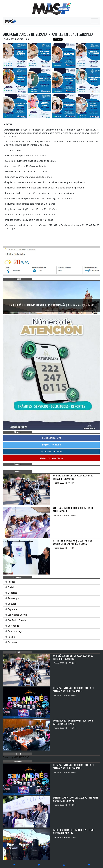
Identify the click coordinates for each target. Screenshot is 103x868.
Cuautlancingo (15, 631)
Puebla (11, 637)
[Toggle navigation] (94, 21)
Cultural (12, 604)
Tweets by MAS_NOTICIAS (16, 757)
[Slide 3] (56, 311)
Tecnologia (13, 598)
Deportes (12, 593)
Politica (11, 582)
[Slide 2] (51, 311)
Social (11, 587)
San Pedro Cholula (17, 620)
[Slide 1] (47, 311)
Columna (12, 642)
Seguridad (13, 609)
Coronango (13, 626)
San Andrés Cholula (18, 615)
